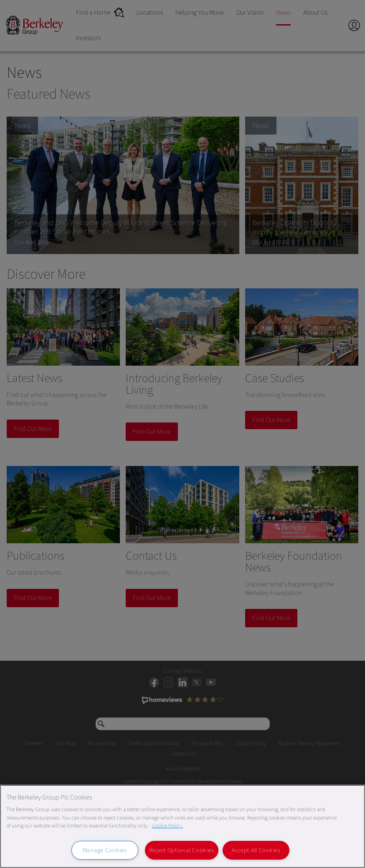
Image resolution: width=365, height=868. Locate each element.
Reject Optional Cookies (182, 850)
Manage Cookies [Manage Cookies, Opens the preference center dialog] (105, 850)
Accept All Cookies (256, 850)
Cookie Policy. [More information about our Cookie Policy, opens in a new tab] (167, 826)
